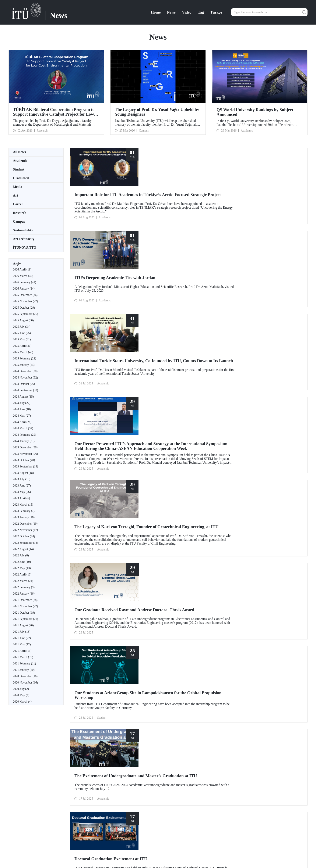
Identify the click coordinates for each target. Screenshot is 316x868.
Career (18, 204)
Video (187, 12)
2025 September (25, 314)
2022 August (23, 549)
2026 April (22, 270)
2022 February (24, 587)
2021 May (22, 644)
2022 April (22, 575)
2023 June (22, 486)
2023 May (22, 492)
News (171, 12)
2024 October (24, 384)
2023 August (23, 473)
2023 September (25, 467)
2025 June (22, 333)
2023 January (24, 517)
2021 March (23, 657)
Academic (20, 161)
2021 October (24, 613)
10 (81, 599)
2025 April (22, 346)
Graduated (21, 178)
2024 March (23, 428)
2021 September (25, 619)
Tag (201, 12)
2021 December (25, 600)
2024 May (22, 416)
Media (18, 187)
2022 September (25, 543)
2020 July (21, 689)
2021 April (22, 651)
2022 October (24, 536)
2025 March (23, 352)
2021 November (25, 606)
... (84, 599)
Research (20, 213)
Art (15, 195)
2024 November (25, 378)
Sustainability (23, 230)
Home (156, 12)
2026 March (23, 276)
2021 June (22, 638)
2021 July (22, 632)
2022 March (23, 581)
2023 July (22, 479)
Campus (19, 221)
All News (19, 152)
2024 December (25, 371)
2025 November (25, 301)
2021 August (23, 625)
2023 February (24, 511)
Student (19, 169)
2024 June (22, 409)
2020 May (21, 695)
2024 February (24, 435)
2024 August (23, 397)
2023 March (23, 505)
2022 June (22, 562)
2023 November (25, 454)
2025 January (24, 365)
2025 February (24, 358)
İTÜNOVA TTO (25, 248)
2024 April (22, 422)
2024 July (22, 403)
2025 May (22, 339)
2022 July (21, 555)
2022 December (25, 524)
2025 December (25, 295)
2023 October (24, 460)
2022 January (24, 594)
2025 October (24, 308)
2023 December (25, 447)
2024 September (25, 390)
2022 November (25, 530)
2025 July (22, 327)
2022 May (22, 568)
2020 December (25, 676)
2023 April (21, 498)
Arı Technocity (24, 239)
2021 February (24, 663)
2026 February (24, 282)
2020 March (22, 702)
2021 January (24, 670)
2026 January (24, 289)
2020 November (25, 683)
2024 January (24, 441)
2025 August (23, 320)
